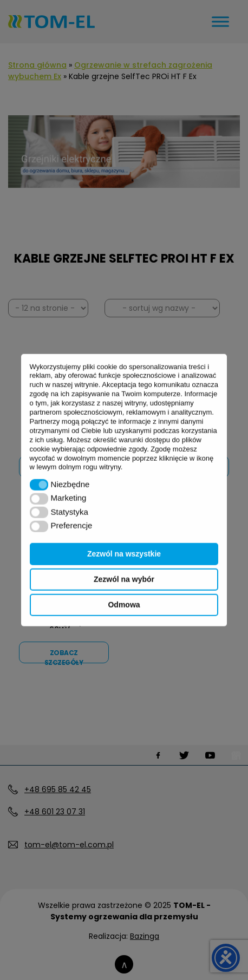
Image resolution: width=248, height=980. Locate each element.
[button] (39, 485)
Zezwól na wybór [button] (124, 579)
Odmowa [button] (124, 605)
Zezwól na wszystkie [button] (124, 554)
